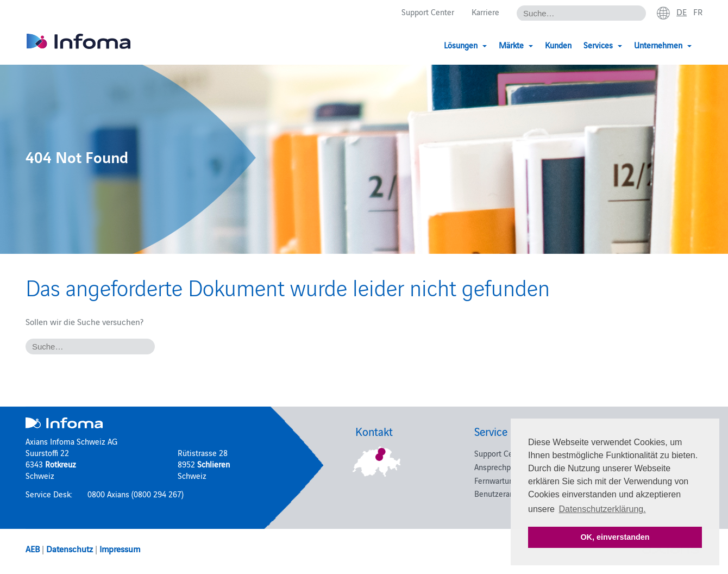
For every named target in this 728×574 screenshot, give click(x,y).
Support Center (428, 12)
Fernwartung (496, 480)
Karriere (485, 12)
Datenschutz (70, 548)
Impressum (120, 548)
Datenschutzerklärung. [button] (603, 509)
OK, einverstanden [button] (615, 537)
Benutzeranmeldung (510, 493)
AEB (33, 548)
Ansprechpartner (503, 467)
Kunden (558, 45)
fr (698, 11)
